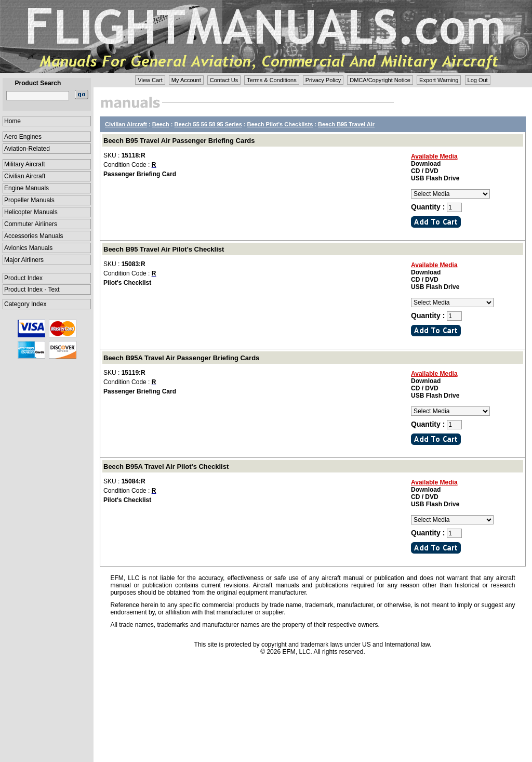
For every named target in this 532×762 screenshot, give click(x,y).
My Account (186, 80)
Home (12, 121)
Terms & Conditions (271, 80)
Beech (161, 124)
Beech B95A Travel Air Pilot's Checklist (166, 467)
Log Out (478, 80)
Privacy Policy (323, 80)
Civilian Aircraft (25, 176)
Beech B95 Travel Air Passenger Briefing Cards (179, 141)
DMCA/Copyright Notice (380, 80)
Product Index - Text (32, 290)
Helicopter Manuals (31, 212)
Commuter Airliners (31, 224)
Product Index (23, 278)
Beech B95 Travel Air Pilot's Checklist (164, 249)
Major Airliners (24, 260)
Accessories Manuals (34, 236)
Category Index (25, 304)
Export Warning (439, 80)
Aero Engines (23, 137)
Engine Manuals (26, 188)
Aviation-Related (27, 149)
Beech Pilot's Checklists (280, 124)
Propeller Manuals (29, 200)
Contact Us (224, 80)
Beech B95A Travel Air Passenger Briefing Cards (181, 358)
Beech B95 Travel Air (346, 124)
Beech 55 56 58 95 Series (208, 124)
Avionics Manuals (28, 248)
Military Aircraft (25, 164)
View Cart (150, 80)
